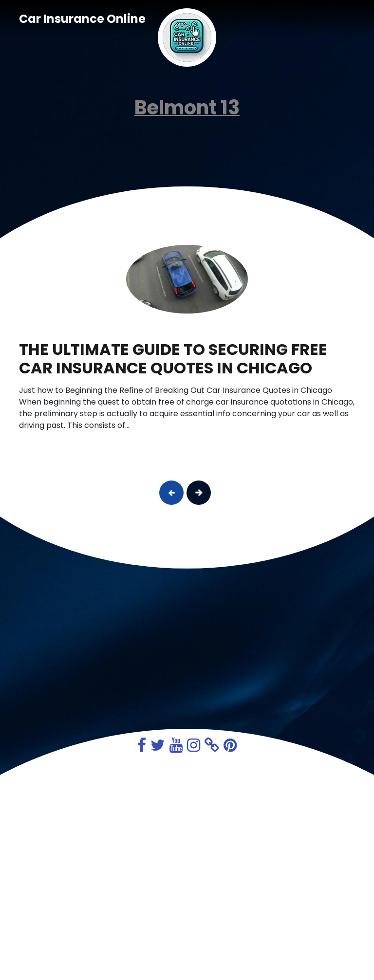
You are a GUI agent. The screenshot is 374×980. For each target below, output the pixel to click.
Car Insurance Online (82, 19)
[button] (171, 493)
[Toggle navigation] (341, 19)
